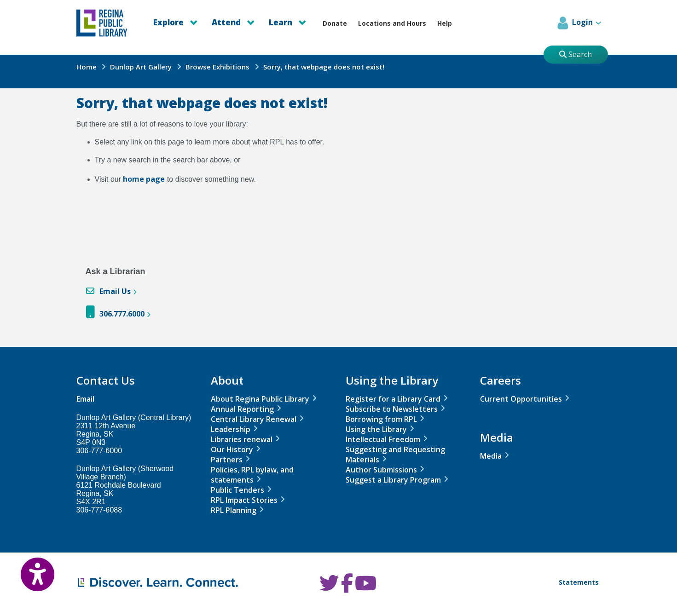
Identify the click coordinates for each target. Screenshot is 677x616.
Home (87, 67)
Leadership (231, 429)
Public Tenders (237, 490)
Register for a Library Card (393, 399)
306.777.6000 (122, 314)
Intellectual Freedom (383, 439)
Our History (232, 449)
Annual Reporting (242, 409)
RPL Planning (234, 510)
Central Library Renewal (254, 419)
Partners (227, 460)
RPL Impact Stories (244, 500)
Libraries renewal (242, 439)
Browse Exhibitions (217, 67)
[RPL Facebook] (347, 588)
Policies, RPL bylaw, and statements (252, 475)
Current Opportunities (521, 399)
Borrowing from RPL (381, 419)
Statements (579, 582)
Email (85, 399)
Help (445, 23)
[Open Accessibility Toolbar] (28, 568)
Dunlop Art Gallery (141, 67)
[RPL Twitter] (329, 588)
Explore (176, 22)
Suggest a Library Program (393, 480)
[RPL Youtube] (366, 588)
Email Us (115, 291)
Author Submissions (381, 470)
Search (576, 54)
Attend (233, 22)
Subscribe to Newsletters (392, 409)
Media (491, 456)
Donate (335, 23)
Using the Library (376, 429)
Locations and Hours (392, 23)
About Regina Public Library (260, 399)
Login (578, 23)
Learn (288, 22)
